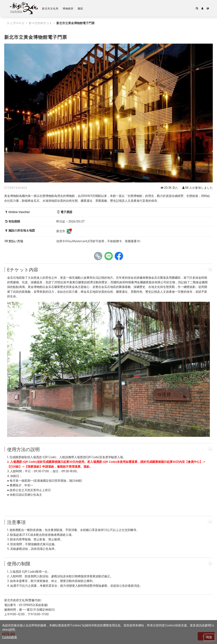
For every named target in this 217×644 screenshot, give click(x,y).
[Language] (208, 8)
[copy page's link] (98, 256)
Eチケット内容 (23, 269)
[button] (202, 8)
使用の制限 (19, 563)
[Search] (197, 8)
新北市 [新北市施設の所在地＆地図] (64, 231)
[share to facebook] (119, 256)
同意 (209, 637)
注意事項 (16, 522)
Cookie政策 (10, 637)
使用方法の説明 (23, 449)
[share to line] (109, 256)
